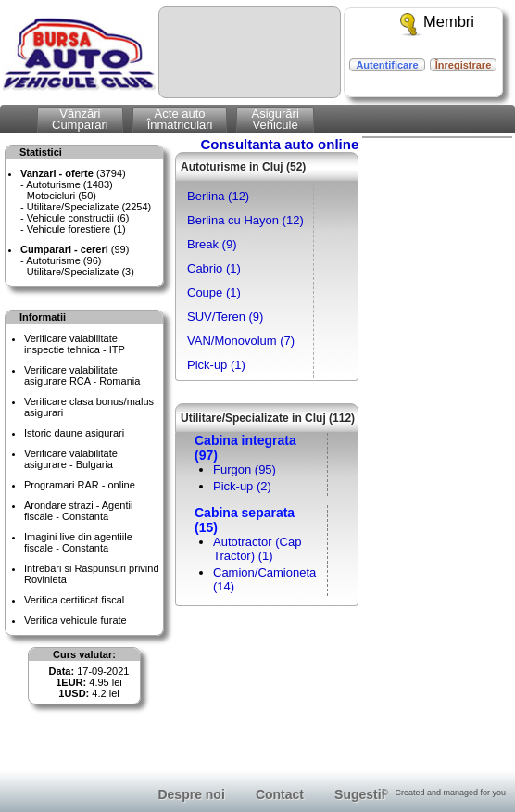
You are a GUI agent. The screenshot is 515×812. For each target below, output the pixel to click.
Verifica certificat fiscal (74, 600)
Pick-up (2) (242, 486)
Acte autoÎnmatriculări (180, 119)
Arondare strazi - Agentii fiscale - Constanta (78, 511)
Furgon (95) (245, 469)
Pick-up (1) (216, 365)
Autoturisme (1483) (69, 184)
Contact (280, 794)
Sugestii (359, 794)
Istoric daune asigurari (74, 433)
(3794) (73, 173)
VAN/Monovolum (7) (241, 341)
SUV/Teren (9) (225, 317)
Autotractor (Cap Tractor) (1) (257, 549)
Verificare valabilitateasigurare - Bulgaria (71, 459)
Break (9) (212, 244)
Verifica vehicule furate (75, 620)
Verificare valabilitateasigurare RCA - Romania (82, 375)
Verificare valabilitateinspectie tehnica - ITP (75, 344)
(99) (75, 249)
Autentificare (387, 65)
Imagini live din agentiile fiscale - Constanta (78, 542)
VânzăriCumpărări (80, 119)
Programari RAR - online (80, 485)
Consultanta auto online (279, 144)
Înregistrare (464, 65)
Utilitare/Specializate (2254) (89, 207)
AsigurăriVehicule (275, 119)
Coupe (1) (214, 292)
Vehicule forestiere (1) (76, 229)
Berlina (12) (218, 196)
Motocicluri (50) (62, 196)
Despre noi (191, 794)
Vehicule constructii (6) (78, 218)
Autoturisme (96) (63, 260)
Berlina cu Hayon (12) (245, 220)
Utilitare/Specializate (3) (81, 272)
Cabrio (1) (214, 268)
